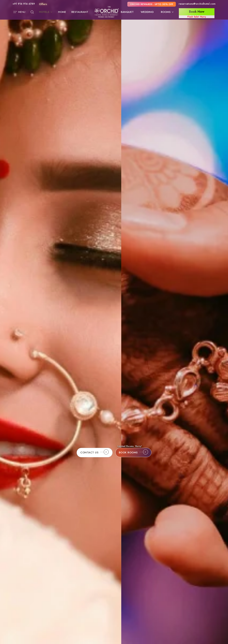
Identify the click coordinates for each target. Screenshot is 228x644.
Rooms (167, 12)
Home (62, 12)
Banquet (127, 12)
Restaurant (80, 12)
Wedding (147, 12)
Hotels (46, 12)
